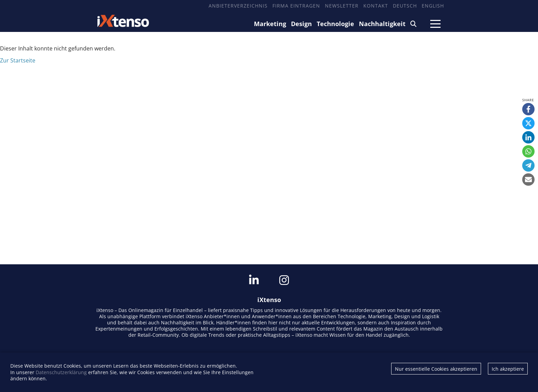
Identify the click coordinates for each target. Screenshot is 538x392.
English (433, 6)
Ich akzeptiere (508, 369)
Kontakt (376, 6)
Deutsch (405, 6)
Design (301, 24)
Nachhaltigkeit (382, 24)
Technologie (335, 24)
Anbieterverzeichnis (238, 6)
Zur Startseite (18, 60)
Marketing (270, 24)
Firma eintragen (296, 6)
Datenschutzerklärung (61, 372)
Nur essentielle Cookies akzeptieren (436, 369)
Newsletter (342, 6)
